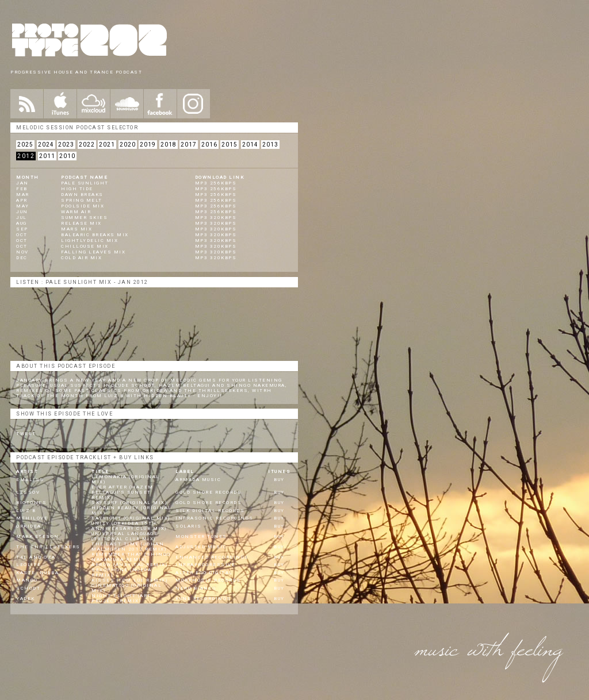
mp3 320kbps (216, 218)
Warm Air (76, 212)
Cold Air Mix (81, 258)
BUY (279, 480)
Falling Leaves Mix (93, 252)
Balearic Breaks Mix (95, 235)
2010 (67, 156)
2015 (230, 145)
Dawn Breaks (82, 195)
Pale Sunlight (85, 183)
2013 (270, 145)
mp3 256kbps (216, 183)
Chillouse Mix (85, 246)
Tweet (26, 434)
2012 (26, 156)
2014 (250, 145)
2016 (209, 145)
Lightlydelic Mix (89, 241)
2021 (107, 145)
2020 (128, 145)
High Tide (77, 189)
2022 (87, 145)
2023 (66, 145)
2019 (148, 145)
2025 (25, 145)
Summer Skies (84, 218)
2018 (169, 145)
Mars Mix (77, 229)
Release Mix (81, 223)
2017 (189, 145)
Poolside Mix (83, 206)
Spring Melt (82, 200)
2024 (46, 145)
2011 (47, 156)
